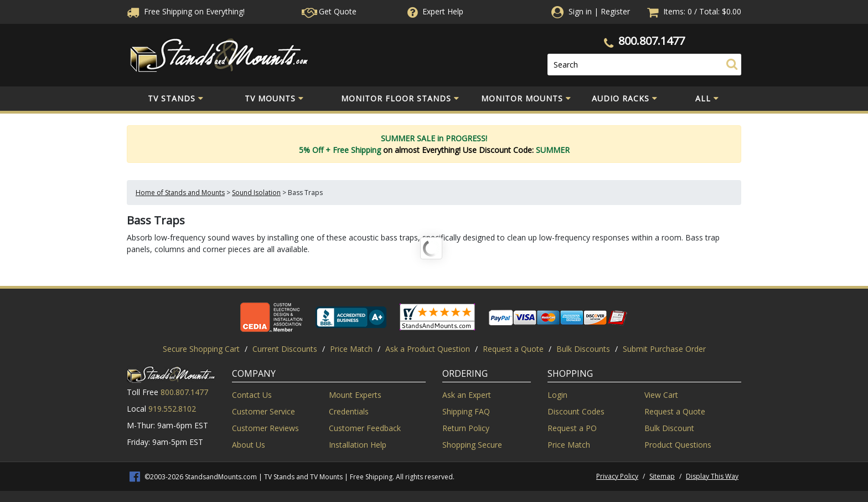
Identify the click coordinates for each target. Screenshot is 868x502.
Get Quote (329, 11)
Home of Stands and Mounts (180, 193)
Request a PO (572, 428)
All (707, 99)
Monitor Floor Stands (400, 99)
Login (557, 395)
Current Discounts (285, 349)
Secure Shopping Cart (201, 349)
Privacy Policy (617, 476)
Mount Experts (355, 395)
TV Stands (176, 99)
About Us (249, 445)
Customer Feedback (365, 428)
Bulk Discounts (583, 349)
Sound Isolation (256, 193)
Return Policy (466, 428)
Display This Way (712, 476)
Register (615, 11)
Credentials (349, 411)
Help (434, 11)
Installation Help (358, 445)
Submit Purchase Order (664, 349)
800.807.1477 (652, 41)
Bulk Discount (669, 428)
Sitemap (662, 476)
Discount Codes (576, 411)
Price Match (351, 349)
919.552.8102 (172, 409)
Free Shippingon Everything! (186, 11)
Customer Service (263, 411)
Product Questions (678, 445)
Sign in (580, 11)
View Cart (661, 395)
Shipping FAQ (466, 411)
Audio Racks (625, 99)
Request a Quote (513, 349)
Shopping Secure (472, 445)
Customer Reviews (265, 428)
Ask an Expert (467, 395)
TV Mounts (274, 99)
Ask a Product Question (428, 349)
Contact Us (252, 395)
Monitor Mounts (526, 99)
